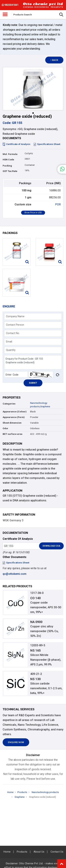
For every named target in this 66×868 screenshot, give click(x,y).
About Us (39, 852)
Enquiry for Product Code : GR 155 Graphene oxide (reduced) (33, 362)
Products (22, 792)
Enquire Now (16, 742)
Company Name (15, 316)
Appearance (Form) (14, 417)
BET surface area (12, 434)
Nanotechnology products (45, 792)
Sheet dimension (12, 423)
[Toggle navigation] (5, 14)
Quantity (11, 350)
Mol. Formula (10, 154)
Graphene (45, 406)
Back (54, 60)
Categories (9, 404)
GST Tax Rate (10, 171)
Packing (7, 166)
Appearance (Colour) (15, 412)
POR (58, 204)
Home (10, 792)
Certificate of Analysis (16, 144)
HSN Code (8, 160)
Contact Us (57, 852)
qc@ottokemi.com (15, 574)
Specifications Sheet (47, 144)
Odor (5, 428)
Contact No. (13, 333)
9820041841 (10, 5)
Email (9, 342)
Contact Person (15, 325)
